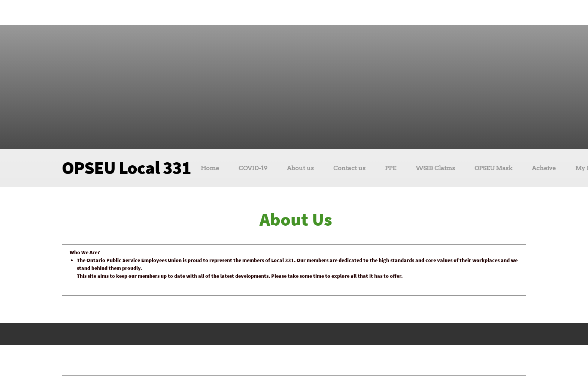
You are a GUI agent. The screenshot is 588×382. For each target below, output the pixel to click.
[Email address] (285, 12)
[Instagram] (307, 12)
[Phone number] (273, 12)
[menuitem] (210, 169)
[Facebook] (296, 12)
